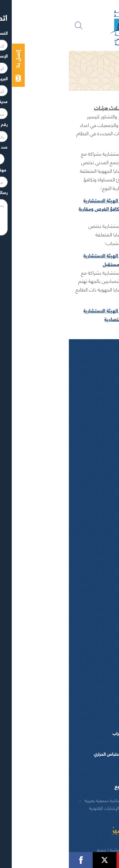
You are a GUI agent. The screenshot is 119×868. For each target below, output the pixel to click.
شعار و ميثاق (93, 524)
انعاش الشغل (92, 631)
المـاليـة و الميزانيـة (88, 476)
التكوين (98, 641)
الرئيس (99, 369)
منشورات (96, 767)
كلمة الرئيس (84, 379)
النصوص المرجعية (88, 515)
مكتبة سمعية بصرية (33, 800)
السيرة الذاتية (84, 389)
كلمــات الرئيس (82, 399)
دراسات (98, 723)
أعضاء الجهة (94, 413)
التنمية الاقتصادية (88, 612)
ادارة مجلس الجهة (89, 669)
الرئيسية (102, 57)
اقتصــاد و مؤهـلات (87, 568)
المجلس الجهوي (73, 57)
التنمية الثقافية (91, 622)
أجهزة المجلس (92, 422)
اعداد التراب (94, 602)
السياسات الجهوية (88, 587)
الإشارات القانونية (35, 808)
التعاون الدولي (92, 650)
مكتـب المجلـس (81, 443)
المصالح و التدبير (89, 685)
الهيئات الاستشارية (87, 496)
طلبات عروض (92, 713)
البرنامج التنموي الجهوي (74, 743)
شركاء (99, 800)
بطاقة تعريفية (92, 559)
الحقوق (70, 808)
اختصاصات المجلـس (86, 467)
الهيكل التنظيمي (89, 694)
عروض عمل (94, 704)
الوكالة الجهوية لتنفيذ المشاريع (78, 786)
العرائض (97, 505)
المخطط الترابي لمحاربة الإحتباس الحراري (60, 754)
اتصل (94, 808)
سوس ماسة (94, 543)
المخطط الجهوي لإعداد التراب (69, 733)
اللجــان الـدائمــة (82, 453)
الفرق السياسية (90, 486)
